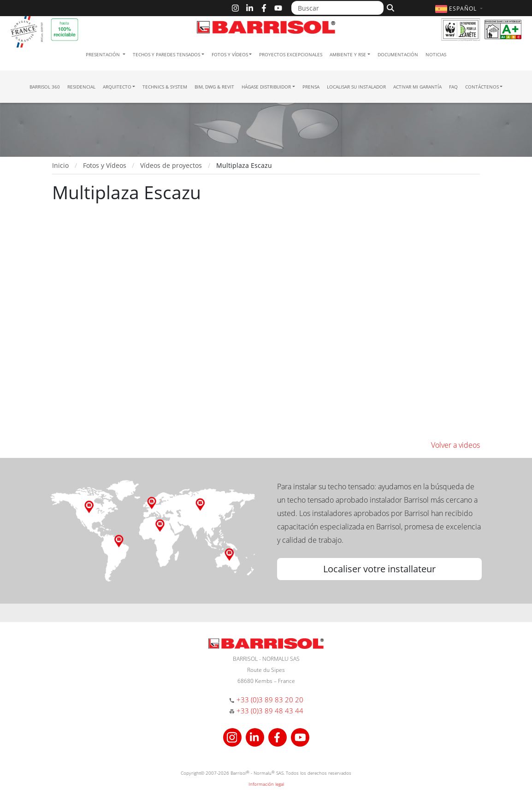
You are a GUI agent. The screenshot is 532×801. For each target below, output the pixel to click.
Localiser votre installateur (379, 569)
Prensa (311, 87)
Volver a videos (455, 445)
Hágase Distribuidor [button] (266, 87)
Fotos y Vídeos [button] (230, 54)
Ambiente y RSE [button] (348, 54)
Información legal (266, 784)
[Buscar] (337, 8)
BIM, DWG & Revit (214, 87)
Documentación (398, 54)
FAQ (453, 87)
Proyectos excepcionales (291, 54)
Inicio (60, 165)
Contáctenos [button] (482, 87)
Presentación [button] (103, 54)
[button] (460, 9)
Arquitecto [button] (117, 87)
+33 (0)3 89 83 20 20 (270, 700)
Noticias (436, 54)
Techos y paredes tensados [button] (166, 54)
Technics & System (165, 87)
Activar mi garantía (417, 87)
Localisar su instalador (356, 87)
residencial (81, 87)
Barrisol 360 (45, 87)
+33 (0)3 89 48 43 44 (270, 711)
